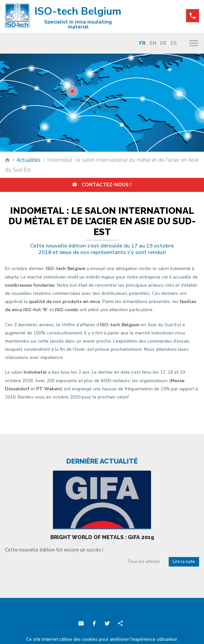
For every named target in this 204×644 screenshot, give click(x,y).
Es (174, 43)
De (163, 43)
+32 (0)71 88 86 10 (193, 16)
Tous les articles (144, 562)
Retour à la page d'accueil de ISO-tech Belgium (7, 160)
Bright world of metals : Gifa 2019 (102, 537)
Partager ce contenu (120, 623)
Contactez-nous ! (102, 185)
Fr (142, 43)
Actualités (29, 160)
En (153, 43)
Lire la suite (184, 562)
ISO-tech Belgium (63, 17)
